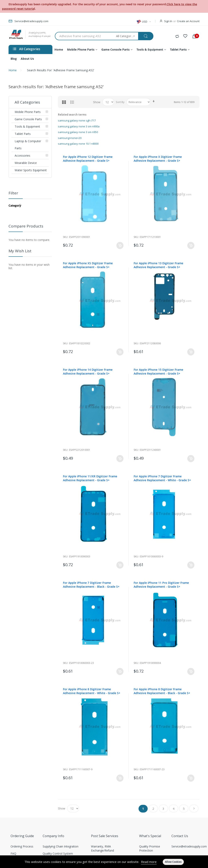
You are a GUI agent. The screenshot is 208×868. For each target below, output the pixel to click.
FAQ (13, 853)
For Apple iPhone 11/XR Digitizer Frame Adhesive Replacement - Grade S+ (90, 478)
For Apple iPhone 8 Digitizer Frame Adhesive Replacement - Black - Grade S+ (162, 691)
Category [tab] (15, 205)
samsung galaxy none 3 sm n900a (79, 126)
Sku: (66, 237)
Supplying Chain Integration (61, 846)
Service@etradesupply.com (189, 846)
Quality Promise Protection (150, 848)
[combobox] (84, 36)
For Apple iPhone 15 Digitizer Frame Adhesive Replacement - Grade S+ (158, 372)
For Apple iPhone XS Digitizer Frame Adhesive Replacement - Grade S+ (88, 265)
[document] (104, 862)
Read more (149, 862)
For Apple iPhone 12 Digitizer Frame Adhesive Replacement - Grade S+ (88, 159)
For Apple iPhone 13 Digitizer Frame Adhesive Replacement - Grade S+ (158, 265)
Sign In (168, 21)
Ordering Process (22, 846)
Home (13, 70)
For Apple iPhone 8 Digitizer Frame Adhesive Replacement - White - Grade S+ (92, 691)
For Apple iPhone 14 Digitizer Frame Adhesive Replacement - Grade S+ (88, 372)
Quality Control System (58, 853)
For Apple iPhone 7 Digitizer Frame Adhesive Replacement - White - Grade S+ (162, 478)
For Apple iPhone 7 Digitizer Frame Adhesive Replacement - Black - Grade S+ (91, 585)
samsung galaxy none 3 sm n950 (78, 132)
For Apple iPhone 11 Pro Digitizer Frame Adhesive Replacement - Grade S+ (161, 585)
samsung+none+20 (70, 138)
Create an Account (188, 21)
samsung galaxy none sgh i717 (77, 120)
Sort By (120, 102)
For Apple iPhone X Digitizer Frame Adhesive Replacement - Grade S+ (158, 159)
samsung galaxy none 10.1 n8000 (78, 144)
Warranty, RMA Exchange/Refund (102, 848)
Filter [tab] (13, 193)
